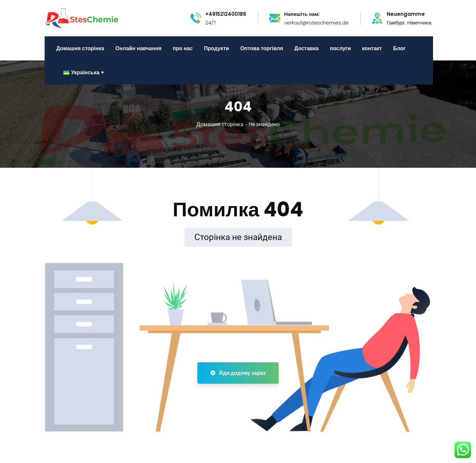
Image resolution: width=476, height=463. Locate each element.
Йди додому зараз (238, 373)
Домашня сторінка (220, 124)
